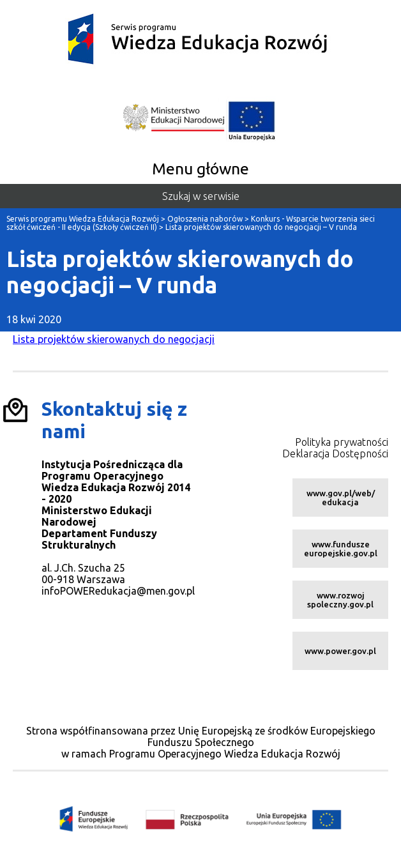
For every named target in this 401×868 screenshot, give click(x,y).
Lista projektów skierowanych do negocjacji (114, 339)
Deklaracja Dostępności (335, 453)
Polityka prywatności (342, 442)
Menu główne (200, 169)
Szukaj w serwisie (201, 196)
